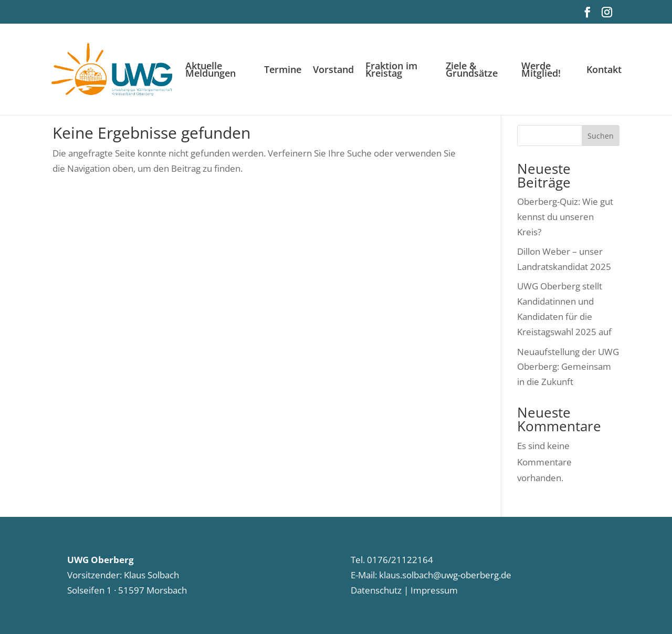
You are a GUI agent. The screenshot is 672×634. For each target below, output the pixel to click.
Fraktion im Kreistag (391, 71)
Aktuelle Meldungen (211, 71)
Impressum (433, 590)
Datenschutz (376, 590)
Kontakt (604, 71)
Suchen (601, 136)
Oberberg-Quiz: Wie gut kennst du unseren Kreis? (565, 217)
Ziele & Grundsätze (472, 71)
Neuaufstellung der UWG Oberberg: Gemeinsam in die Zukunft (568, 367)
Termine (283, 71)
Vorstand (333, 71)
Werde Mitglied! (541, 71)
